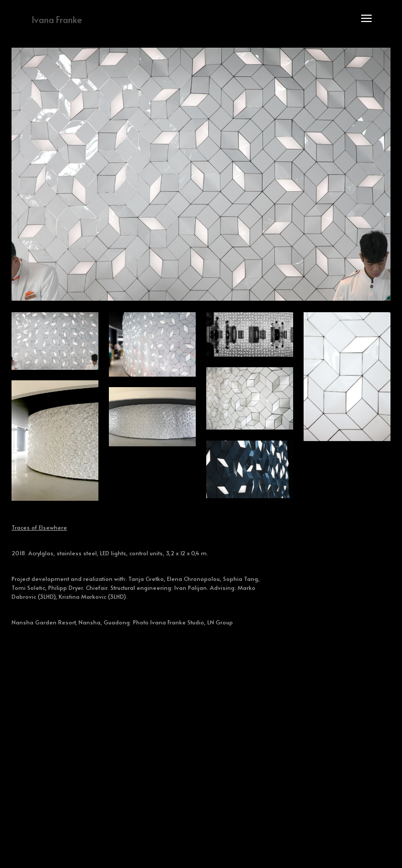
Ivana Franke (57, 19)
